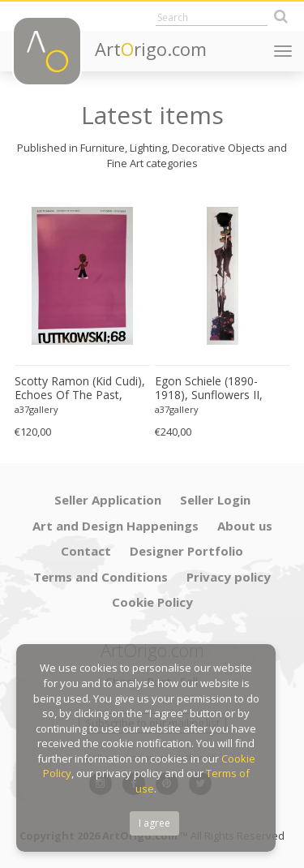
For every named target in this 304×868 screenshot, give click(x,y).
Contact (86, 551)
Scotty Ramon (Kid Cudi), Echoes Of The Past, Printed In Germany (80, 389)
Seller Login (215, 500)
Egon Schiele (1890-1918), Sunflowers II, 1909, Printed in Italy (209, 389)
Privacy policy (229, 577)
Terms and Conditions (101, 577)
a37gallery (36, 409)
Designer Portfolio (186, 551)
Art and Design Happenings (116, 526)
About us (245, 526)
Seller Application (108, 500)
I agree (154, 823)
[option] (82, 317)
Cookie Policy (152, 602)
